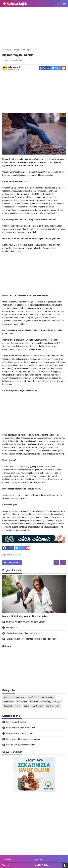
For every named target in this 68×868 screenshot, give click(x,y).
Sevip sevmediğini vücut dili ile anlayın (23, 739)
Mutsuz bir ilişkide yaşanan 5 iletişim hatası (25, 616)
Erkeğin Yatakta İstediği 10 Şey (20, 733)
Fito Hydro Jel (12, 628)
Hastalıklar (34, 702)
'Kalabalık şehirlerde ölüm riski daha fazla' (24, 633)
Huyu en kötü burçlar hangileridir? (20, 745)
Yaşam (18, 706)
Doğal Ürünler (9, 702)
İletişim (38, 860)
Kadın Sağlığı (46, 702)
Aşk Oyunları (34, 697)
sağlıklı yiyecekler (53, 706)
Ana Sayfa (7, 860)
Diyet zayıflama (48, 697)
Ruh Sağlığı (17, 555)
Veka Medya (14, 67)
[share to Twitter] (56, 68)
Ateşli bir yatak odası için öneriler (21, 728)
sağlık (26, 706)
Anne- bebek (21, 697)
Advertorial (8, 697)
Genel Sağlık (22, 702)
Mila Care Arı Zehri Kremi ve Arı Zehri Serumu (26, 622)
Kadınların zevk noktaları (17, 722)
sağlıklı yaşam (37, 706)
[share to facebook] (45, 68)
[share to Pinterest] (63, 68)
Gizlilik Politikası (43, 865)
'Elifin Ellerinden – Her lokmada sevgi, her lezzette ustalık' (31, 639)
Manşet (9, 555)
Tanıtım (5, 865)
